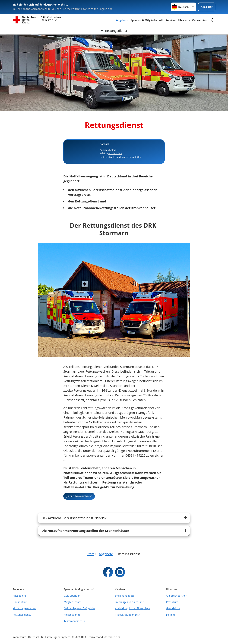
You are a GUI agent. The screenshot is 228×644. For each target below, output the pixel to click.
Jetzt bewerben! (79, 496)
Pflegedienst (20, 596)
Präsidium (172, 602)
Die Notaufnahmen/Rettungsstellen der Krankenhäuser (85, 531)
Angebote (122, 20)
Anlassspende (72, 615)
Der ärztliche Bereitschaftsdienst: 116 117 (74, 518)
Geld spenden (72, 596)
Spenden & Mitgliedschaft (147, 20)
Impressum (19, 637)
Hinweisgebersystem (58, 637)
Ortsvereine (200, 20)
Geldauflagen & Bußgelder (79, 608)
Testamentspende (75, 621)
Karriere (171, 20)
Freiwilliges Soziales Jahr (129, 602)
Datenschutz (36, 637)
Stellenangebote (125, 596)
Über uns (184, 20)
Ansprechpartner (176, 596)
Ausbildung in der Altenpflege (133, 608)
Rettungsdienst (22, 615)
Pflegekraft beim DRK (128, 615)
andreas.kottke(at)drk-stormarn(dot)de (121, 157)
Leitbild (170, 615)
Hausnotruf (20, 602)
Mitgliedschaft (72, 602)
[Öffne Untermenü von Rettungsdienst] (114, 31)
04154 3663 (115, 153)
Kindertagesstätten (24, 608)
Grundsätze (173, 608)
